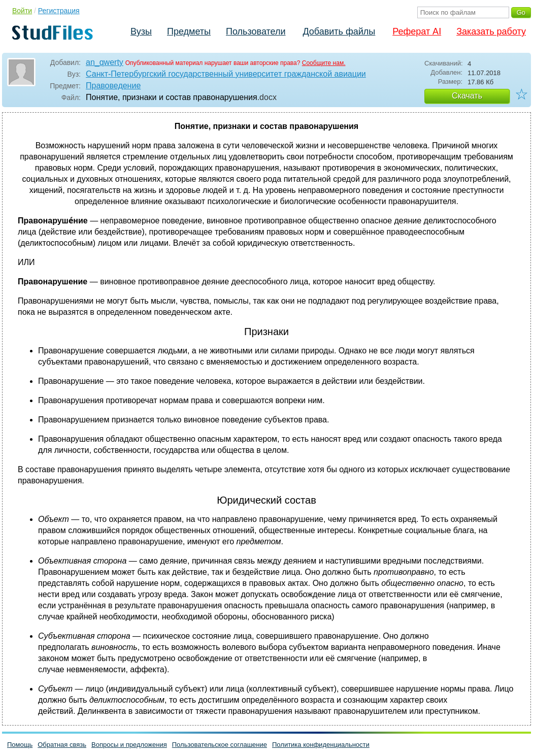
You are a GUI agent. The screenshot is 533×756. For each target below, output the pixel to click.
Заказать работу (491, 31)
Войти (22, 11)
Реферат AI (417, 31)
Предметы (189, 31)
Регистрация (59, 11)
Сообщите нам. (324, 63)
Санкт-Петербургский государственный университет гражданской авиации (226, 74)
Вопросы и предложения (129, 745)
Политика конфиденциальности (321, 745)
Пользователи (256, 31)
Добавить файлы (339, 31)
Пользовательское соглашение (220, 745)
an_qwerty (105, 62)
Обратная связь (62, 745)
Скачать (467, 96)
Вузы (141, 31)
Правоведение (113, 86)
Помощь (20, 745)
